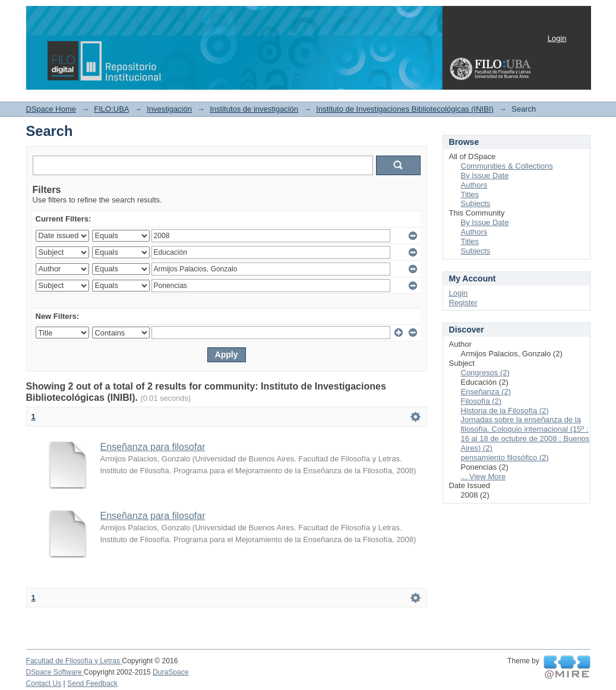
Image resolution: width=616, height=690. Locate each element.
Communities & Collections (507, 166)
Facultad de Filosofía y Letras (74, 661)
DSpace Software (55, 672)
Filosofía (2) (481, 401)
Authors (474, 185)
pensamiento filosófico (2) (505, 458)
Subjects (476, 203)
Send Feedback (92, 683)
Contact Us (44, 683)
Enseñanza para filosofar (153, 447)
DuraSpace (170, 672)
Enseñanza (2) (486, 392)
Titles (470, 194)
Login (557, 38)
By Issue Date (485, 175)
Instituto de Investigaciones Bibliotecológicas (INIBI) (405, 109)
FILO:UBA (111, 109)
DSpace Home (51, 109)
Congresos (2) (485, 373)
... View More (484, 477)
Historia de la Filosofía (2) (505, 411)
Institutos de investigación (254, 109)
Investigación (169, 109)
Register (463, 303)
